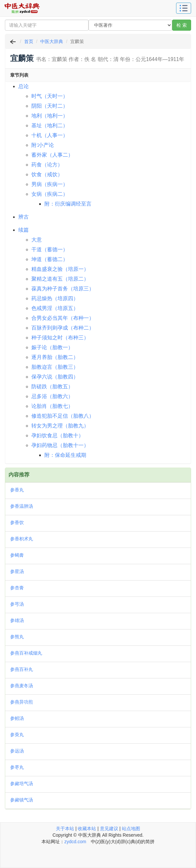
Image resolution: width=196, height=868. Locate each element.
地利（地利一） (50, 116)
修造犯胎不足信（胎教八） (63, 416)
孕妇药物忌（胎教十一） (60, 445)
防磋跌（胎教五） (52, 387)
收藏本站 (87, 829)
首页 (29, 41)
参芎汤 (17, 604)
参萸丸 (17, 735)
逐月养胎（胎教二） (55, 357)
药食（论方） (47, 165)
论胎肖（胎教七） (52, 406)
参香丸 (17, 490)
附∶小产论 (43, 145)
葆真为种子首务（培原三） (63, 289)
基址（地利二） (50, 125)
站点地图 (131, 829)
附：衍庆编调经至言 (68, 204)
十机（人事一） (50, 135)
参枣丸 (17, 767)
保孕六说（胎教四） (55, 377)
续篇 (24, 230)
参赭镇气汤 (22, 800)
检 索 (182, 25)
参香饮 (17, 522)
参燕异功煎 (22, 702)
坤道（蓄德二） (50, 259)
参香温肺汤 (22, 506)
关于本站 (65, 829)
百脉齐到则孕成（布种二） (63, 328)
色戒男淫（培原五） (55, 308)
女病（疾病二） (50, 194)
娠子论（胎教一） (52, 347)
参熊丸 (17, 637)
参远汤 (17, 751)
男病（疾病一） (50, 184)
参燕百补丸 (22, 669)
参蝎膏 (17, 555)
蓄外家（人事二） (52, 155)
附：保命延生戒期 (65, 455)
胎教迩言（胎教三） (55, 367)
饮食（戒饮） (47, 174)
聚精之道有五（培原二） (60, 279)
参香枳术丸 (22, 539)
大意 (37, 240)
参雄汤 (17, 620)
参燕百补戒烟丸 (26, 653)
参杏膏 (17, 588)
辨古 (24, 217)
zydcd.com (75, 842)
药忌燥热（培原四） (55, 298)
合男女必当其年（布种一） (63, 318)
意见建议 (109, 829)
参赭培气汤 (22, 783)
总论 (24, 86)
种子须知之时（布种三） (60, 338)
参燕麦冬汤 (22, 686)
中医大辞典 (52, 41)
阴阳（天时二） (50, 106)
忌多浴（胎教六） (52, 396)
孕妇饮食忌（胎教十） (57, 435)
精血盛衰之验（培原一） (60, 269)
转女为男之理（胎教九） (60, 426)
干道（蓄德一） (50, 249)
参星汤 (17, 571)
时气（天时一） (50, 96)
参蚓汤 (17, 718)
